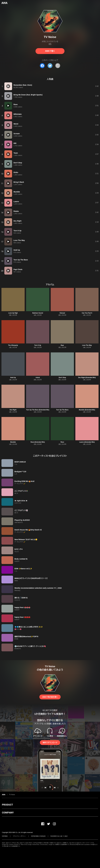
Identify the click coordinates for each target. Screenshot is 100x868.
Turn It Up (38, 345)
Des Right (13, 410)
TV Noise (12, 795)
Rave (62, 442)
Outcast (62, 313)
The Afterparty (13, 345)
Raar (62, 345)
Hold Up (13, 378)
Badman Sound (38, 313)
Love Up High (13, 313)
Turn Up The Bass (62, 410)
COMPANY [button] (8, 813)
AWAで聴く (50, 51)
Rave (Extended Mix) (38, 442)
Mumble (13, 442)
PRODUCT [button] (7, 805)
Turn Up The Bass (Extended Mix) (38, 410)
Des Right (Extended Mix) (87, 378)
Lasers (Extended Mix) (87, 442)
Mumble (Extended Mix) (87, 410)
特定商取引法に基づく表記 (59, 836)
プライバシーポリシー (19, 836)
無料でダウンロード (50, 743)
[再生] (8, 86)
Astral (38, 378)
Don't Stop (62, 378)
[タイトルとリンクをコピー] (58, 66)
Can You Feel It (87, 313)
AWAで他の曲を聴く (50, 697)
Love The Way (87, 345)
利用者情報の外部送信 (38, 836)
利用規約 (5, 836)
